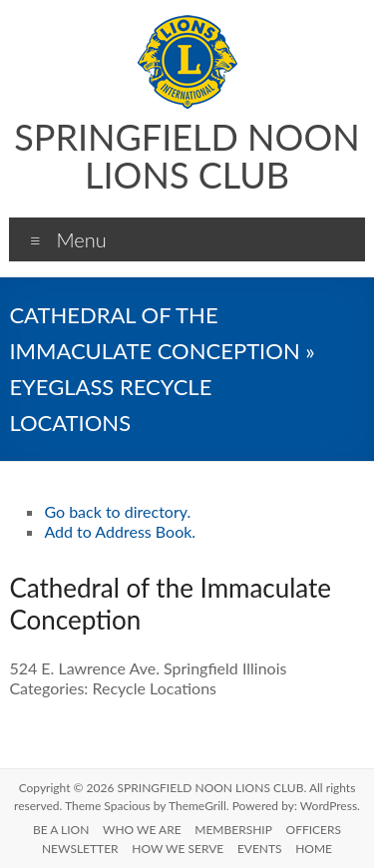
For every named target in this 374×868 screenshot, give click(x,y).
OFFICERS (314, 830)
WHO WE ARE (142, 830)
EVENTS (260, 849)
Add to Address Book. (120, 531)
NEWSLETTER (80, 849)
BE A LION (61, 830)
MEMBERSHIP (233, 830)
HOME (314, 849)
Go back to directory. (117, 511)
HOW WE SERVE (178, 849)
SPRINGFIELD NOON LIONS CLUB (187, 156)
